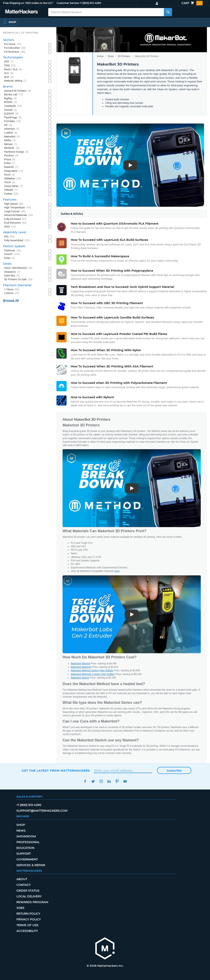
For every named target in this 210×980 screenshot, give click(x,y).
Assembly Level (15, 232)
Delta (9, 258)
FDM (10, 66)
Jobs (20, 908)
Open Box (12, 276)
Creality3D (13, 106)
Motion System (14, 246)
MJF (9, 77)
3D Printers (124, 56)
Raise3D (11, 167)
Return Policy (28, 914)
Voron (10, 182)
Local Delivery (29, 896)
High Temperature (17, 208)
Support (24, 854)
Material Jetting (15, 81)
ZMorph (11, 190)
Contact (23, 885)
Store (111, 56)
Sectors (9, 40)
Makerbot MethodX (81, 667)
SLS (9, 73)
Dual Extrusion (15, 223)
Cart (192, 3)
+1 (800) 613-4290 (90, 3)
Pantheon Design (16, 152)
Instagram (101, 781)
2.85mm (12, 293)
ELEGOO (11, 114)
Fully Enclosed (15, 219)
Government (27, 859)
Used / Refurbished (18, 268)
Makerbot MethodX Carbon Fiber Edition (93, 674)
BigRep (10, 99)
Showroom (26, 836)
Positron (11, 156)
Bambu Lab (14, 95)
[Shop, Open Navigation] (9, 22)
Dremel (11, 110)
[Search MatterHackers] (168, 12)
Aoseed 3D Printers (18, 91)
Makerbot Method (80, 664)
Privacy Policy (29, 919)
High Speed (14, 204)
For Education (15, 48)
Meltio (10, 140)
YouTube (125, 781)
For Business (15, 52)
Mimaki (11, 144)
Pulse (10, 163)
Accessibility (27, 931)
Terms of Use (27, 925)
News (21, 831)
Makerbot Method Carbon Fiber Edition (92, 671)
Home (100, 56)
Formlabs (13, 121)
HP (8, 125)
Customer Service (68, 3)
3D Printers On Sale (18, 280)
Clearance (12, 272)
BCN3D (11, 102)
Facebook (85, 781)
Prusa (10, 160)
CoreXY (12, 254)
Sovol (10, 175)
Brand (8, 87)
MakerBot (12, 137)
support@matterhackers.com (42, 811)
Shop (21, 825)
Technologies (13, 57)
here (117, 571)
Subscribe (174, 771)
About (22, 879)
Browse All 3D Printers (21, 33)
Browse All (11, 300)
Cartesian (13, 251)
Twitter (93, 781)
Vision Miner (14, 186)
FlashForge (13, 118)
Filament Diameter (17, 285)
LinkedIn (109, 781)
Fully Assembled (17, 241)
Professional (28, 842)
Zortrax (11, 194)
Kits (9, 237)
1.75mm (12, 290)
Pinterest (117, 781)
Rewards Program (32, 902)
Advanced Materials (19, 215)
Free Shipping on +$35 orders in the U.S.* (28, 3)
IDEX (10, 227)
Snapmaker (14, 171)
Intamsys (12, 129)
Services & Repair (31, 865)
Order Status (28, 891)
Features (10, 200)
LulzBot (11, 133)
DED (9, 62)
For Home (13, 44)
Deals (7, 264)
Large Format (15, 212)
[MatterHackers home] (22, 12)
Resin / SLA (13, 70)
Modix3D (12, 148)
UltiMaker (13, 179)
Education (25, 848)
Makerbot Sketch (80, 678)
